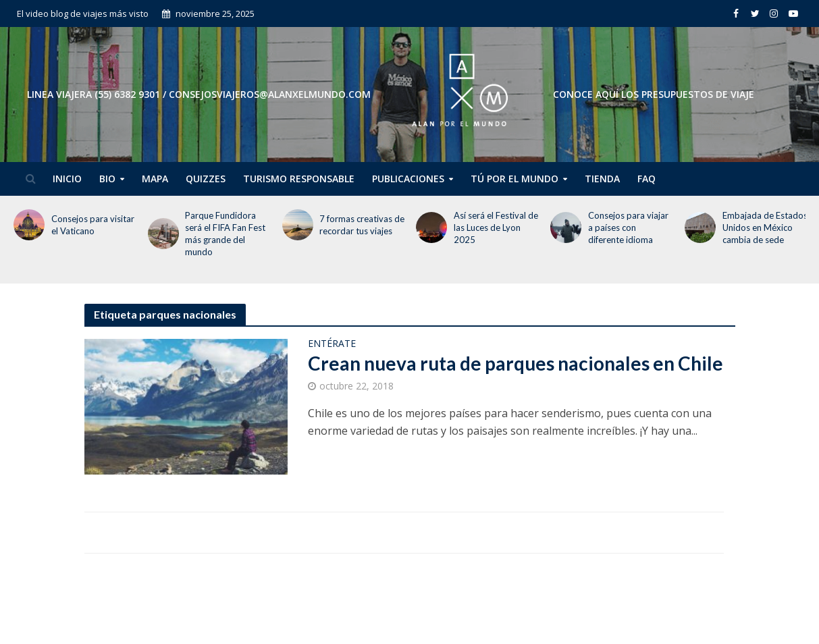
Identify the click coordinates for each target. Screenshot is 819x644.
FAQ (646, 179)
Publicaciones (408, 179)
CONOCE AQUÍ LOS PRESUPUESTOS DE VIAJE (654, 94)
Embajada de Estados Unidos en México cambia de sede (765, 227)
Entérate (332, 344)
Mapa (155, 179)
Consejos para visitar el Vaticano (93, 225)
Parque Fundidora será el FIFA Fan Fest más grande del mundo (225, 234)
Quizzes (206, 179)
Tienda (602, 179)
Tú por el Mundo (514, 179)
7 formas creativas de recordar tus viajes (362, 225)
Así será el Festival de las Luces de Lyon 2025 (496, 227)
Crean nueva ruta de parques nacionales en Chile (516, 363)
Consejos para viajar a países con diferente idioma (628, 227)
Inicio (67, 179)
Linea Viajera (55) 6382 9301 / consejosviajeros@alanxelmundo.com (199, 94)
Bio (107, 179)
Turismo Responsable (299, 179)
